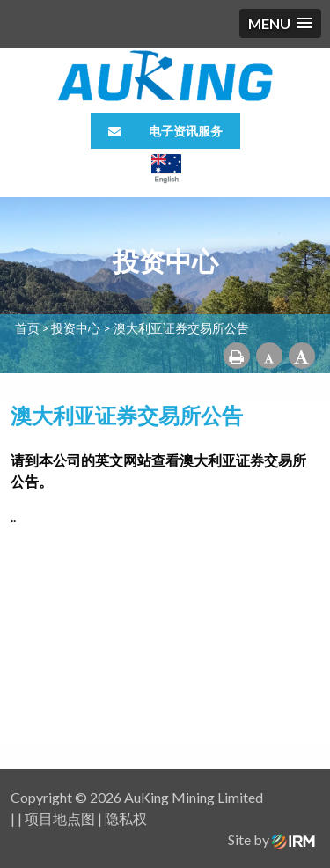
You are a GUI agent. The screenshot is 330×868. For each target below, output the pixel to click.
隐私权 (126, 818)
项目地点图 (60, 818)
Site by (271, 839)
